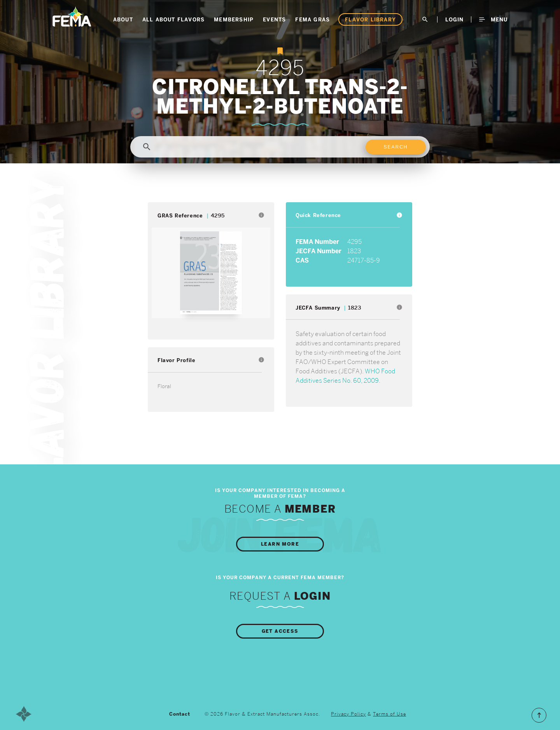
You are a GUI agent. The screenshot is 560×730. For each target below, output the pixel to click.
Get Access (280, 631)
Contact (180, 714)
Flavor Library (370, 19)
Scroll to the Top (539, 715)
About (123, 19)
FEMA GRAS (312, 19)
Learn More (280, 544)
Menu (493, 19)
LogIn (454, 19)
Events (274, 19)
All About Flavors (173, 19)
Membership (234, 19)
